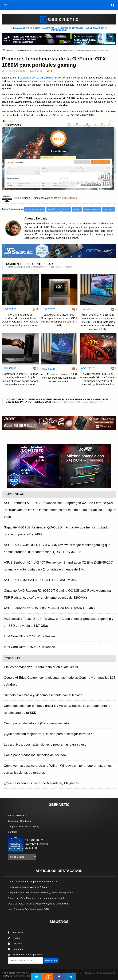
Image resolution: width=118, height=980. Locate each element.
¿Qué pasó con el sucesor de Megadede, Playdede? (42, 783)
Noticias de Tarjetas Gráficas (46, 50)
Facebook (16, 933)
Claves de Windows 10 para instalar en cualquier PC (42, 667)
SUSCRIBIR (51, 960)
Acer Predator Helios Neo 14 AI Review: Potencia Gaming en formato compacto (59, 378)
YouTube (15, 943)
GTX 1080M (108, 209)
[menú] (5, 5)
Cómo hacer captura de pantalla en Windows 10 (33, 882)
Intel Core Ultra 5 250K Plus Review (30, 647)
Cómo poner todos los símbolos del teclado (35, 755)
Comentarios (69, 198)
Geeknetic (10, 50)
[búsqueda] (113, 5)
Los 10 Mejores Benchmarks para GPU (28, 909)
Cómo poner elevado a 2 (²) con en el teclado (36, 723)
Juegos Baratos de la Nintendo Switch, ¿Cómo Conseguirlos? (40, 893)
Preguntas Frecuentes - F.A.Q (23, 827)
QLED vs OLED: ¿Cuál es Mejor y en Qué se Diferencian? (38, 904)
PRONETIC (7, 976)
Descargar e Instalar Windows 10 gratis (29, 887)
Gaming (77, 209)
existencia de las (37, 78)
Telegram (15, 949)
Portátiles (54, 209)
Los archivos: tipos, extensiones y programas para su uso (45, 745)
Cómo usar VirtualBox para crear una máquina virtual (36, 898)
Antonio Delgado (16, 71)
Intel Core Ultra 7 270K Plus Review (30, 636)
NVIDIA (66, 209)
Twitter (14, 938)
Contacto (13, 832)
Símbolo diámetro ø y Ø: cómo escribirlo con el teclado (43, 695)
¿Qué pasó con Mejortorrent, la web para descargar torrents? (48, 734)
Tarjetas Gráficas (24, 50)
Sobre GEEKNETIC (18, 815)
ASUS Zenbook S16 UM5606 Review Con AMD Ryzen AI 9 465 (49, 608)
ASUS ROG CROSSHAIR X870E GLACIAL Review (40, 580)
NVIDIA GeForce (92, 209)
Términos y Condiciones (21, 821)
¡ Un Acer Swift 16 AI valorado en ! (59, 29)
